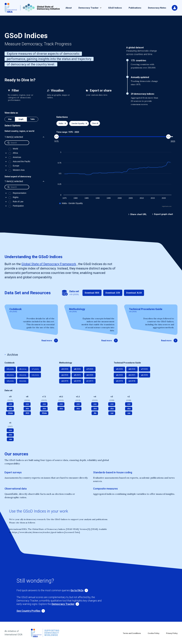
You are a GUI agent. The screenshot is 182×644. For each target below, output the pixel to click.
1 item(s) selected (25, 137)
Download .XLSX (134, 293)
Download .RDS (92, 293)
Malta (62, 123)
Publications (135, 8)
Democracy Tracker (89, 8)
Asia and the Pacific (22, 161)
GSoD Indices (115, 8)
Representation (20, 193)
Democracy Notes (157, 8)
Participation (18, 206)
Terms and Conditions (132, 633)
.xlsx (10, 409)
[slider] (56, 137)
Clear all (95, 123)
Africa (15, 153)
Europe (16, 166)
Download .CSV (113, 293)
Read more (50, 340)
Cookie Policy (153, 633)
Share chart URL (138, 214)
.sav (112, 413)
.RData (10, 413)
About (69, 8)
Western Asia (19, 170)
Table (32, 119)
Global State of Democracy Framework (49, 264)
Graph (21, 119)
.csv (10, 404)
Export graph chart (164, 214)
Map (10, 119)
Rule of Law (18, 202)
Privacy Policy (172, 633)
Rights (16, 197)
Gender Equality (79, 123)
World (15, 149)
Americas (17, 157)
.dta (95, 413)
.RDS (27, 413)
